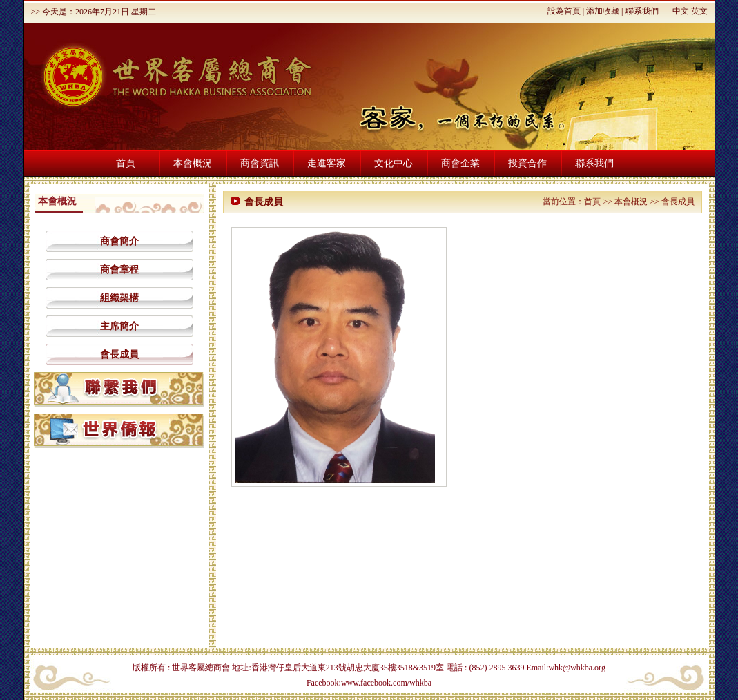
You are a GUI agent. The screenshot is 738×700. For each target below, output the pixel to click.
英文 (699, 11)
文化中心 (394, 163)
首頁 (126, 163)
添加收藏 (603, 11)
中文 (681, 11)
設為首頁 (564, 11)
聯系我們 (642, 11)
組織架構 (119, 298)
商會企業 (460, 163)
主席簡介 (119, 326)
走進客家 (327, 163)
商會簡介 (119, 241)
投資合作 (527, 163)
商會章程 (119, 270)
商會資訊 (260, 163)
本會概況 (193, 163)
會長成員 (119, 354)
